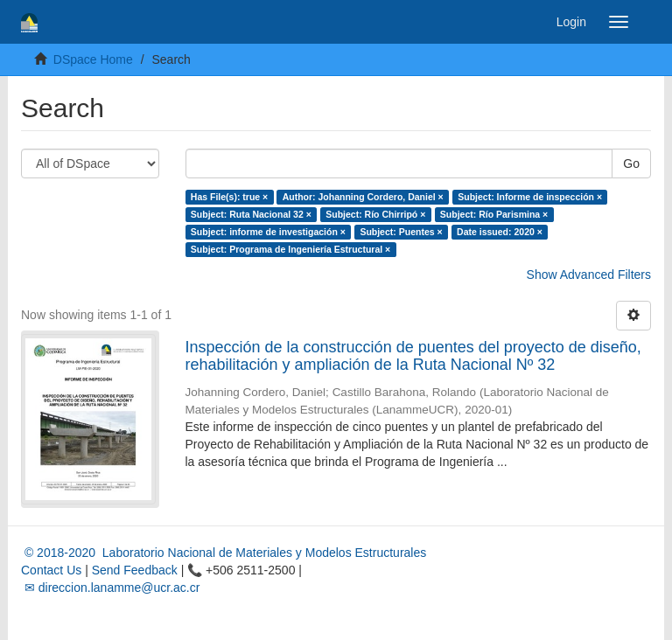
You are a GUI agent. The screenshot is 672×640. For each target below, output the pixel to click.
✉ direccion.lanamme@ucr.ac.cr (110, 588)
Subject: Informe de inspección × (530, 197)
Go (631, 163)
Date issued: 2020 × (500, 232)
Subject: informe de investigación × (268, 232)
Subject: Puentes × (401, 232)
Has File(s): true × (229, 197)
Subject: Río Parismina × (494, 214)
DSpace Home (93, 59)
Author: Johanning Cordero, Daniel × (363, 197)
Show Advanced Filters (589, 275)
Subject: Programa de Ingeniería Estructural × (290, 249)
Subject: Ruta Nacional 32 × (251, 214)
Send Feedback (135, 570)
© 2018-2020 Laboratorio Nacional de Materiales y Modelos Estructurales (224, 553)
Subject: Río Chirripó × (375, 214)
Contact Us (51, 570)
